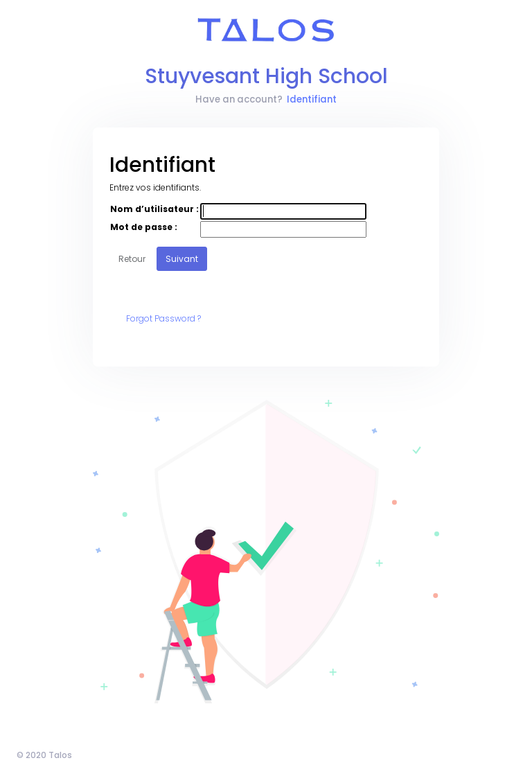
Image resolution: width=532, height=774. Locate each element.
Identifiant (312, 99)
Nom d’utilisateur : (154, 209)
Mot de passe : (144, 227)
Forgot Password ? (163, 318)
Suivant (182, 259)
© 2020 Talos (44, 755)
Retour (132, 259)
